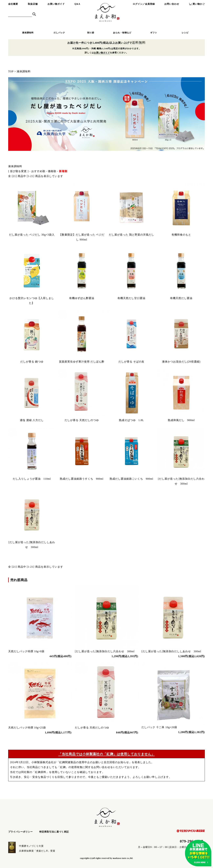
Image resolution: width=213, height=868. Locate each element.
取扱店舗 (33, 4)
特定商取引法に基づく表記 (54, 832)
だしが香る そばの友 (131, 362)
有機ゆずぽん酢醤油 (82, 298)
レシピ (185, 33)
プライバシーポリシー (20, 832)
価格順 (52, 171)
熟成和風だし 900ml (181, 420)
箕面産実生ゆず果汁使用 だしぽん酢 (82, 362)
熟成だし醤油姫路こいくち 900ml (131, 479)
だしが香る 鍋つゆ (32, 362)
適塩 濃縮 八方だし (32, 420)
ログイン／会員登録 (144, 4)
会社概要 (13, 4)
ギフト (154, 33)
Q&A (77, 4)
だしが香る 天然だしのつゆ (82, 420)
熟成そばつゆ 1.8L (131, 420)
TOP (11, 71)
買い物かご (199, 4)
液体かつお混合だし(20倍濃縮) (181, 362)
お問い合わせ (172, 4)
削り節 (91, 33)
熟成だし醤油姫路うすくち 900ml (82, 479)
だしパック (59, 33)
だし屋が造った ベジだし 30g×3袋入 (32, 235)
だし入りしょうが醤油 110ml (32, 479)
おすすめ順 (38, 171)
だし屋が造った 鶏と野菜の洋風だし (131, 235)
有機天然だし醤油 (181, 298)
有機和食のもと (181, 235)
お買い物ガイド (56, 4)
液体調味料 (28, 33)
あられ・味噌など (122, 33)
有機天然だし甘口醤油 (131, 298)
